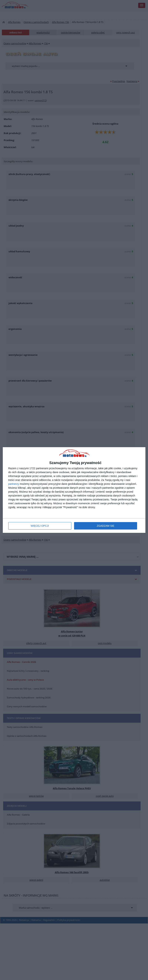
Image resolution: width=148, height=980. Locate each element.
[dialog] (74, 490)
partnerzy (14, 484)
